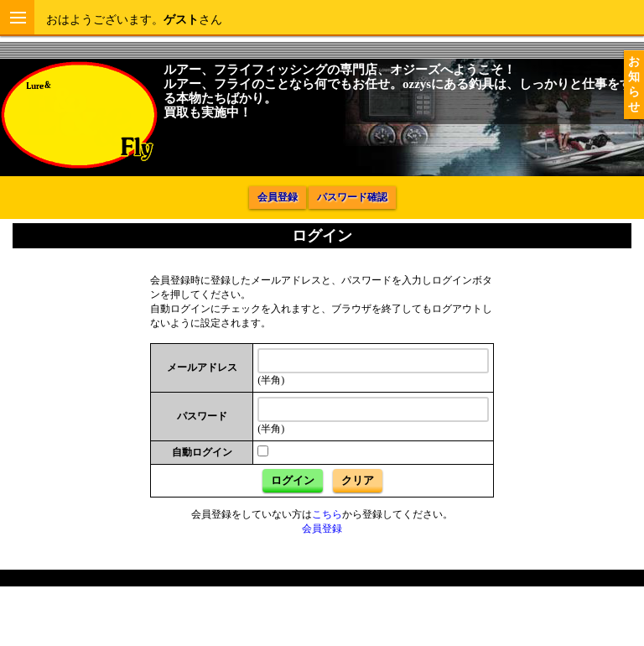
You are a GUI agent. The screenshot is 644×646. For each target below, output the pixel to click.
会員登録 (278, 197)
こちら (327, 514)
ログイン (293, 480)
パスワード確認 (352, 197)
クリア (358, 480)
